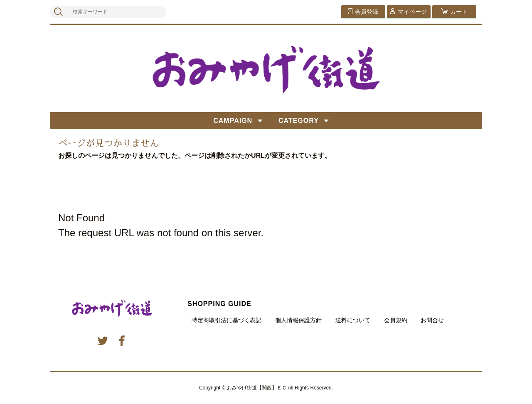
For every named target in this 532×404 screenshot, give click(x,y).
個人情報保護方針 (298, 320)
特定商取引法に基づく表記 (227, 320)
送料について (353, 320)
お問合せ (432, 320)
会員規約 (396, 320)
